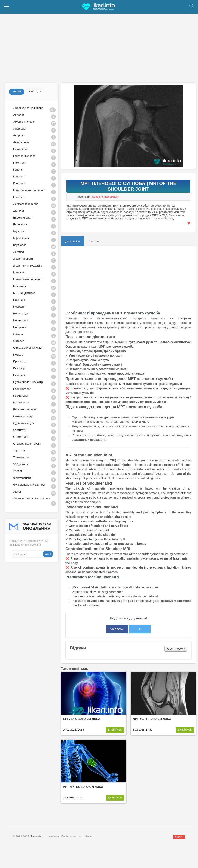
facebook (117, 629)
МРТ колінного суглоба (152, 719)
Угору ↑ (179, 837)
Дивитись (115, 730)
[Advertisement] (99, 48)
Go (47, 554)
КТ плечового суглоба (82, 719)
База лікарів (38, 836)
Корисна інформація (105, 197)
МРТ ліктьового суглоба (83, 787)
